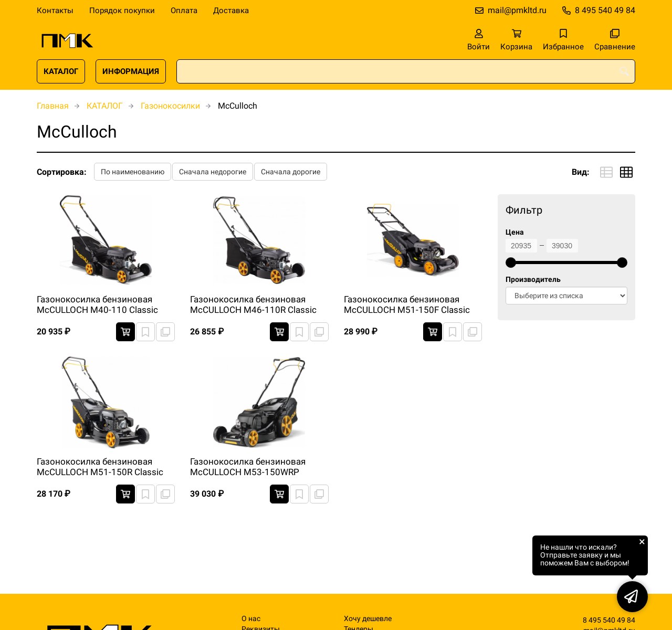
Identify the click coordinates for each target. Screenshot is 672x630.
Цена (515, 232)
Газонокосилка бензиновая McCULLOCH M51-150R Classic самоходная (100, 467)
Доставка (231, 10)
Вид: (581, 172)
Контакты (55, 10)
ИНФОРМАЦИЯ (131, 71)
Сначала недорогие (213, 172)
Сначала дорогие (291, 172)
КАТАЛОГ (61, 71)
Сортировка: (62, 172)
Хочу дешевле (368, 619)
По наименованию (133, 172)
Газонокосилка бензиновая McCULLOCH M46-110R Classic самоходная (253, 305)
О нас (251, 619)
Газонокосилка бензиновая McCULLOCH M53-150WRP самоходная (248, 467)
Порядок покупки (122, 10)
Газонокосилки (170, 106)
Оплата (184, 10)
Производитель (533, 280)
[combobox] (406, 71)
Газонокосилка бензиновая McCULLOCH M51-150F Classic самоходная (407, 305)
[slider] (511, 262)
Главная (53, 106)
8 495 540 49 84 (605, 10)
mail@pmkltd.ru (517, 10)
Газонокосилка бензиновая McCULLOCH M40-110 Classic (97, 304)
